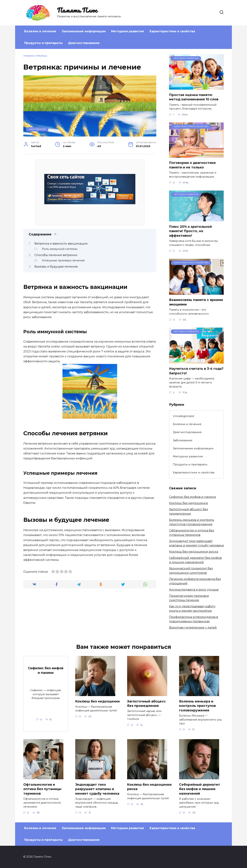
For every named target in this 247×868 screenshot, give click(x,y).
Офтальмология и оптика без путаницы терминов (42, 789)
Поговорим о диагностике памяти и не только (192, 165)
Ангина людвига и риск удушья (194, 590)
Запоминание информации (84, 31)
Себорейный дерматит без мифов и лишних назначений (200, 789)
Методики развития (128, 31)
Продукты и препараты (43, 43)
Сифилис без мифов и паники (193, 497)
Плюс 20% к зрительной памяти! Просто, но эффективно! (190, 231)
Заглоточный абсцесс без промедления (146, 703)
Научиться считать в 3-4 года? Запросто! (196, 371)
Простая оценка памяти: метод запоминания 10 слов (194, 97)
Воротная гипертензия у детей (193, 628)
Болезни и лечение (40, 31)
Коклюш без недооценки (189, 503)
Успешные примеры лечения (63, 260)
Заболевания (37, 129)
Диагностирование (84, 43)
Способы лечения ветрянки (56, 255)
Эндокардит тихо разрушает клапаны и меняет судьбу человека (97, 789)
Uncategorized (183, 416)
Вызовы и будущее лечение (56, 267)
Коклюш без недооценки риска (194, 552)
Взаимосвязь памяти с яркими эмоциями (196, 302)
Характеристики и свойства (172, 31)
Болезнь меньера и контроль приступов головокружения (197, 706)
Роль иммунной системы (60, 249)
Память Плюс (77, 10)
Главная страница (35, 56)
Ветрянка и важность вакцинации (61, 244)
